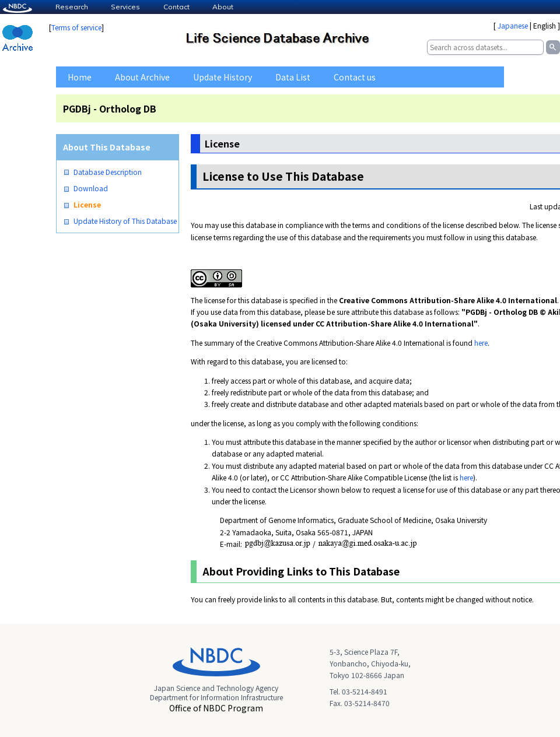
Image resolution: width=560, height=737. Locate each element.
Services (125, 7)
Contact (176, 7)
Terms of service (76, 27)
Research (72, 7)
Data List (293, 77)
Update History (223, 77)
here (481, 343)
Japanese (513, 25)
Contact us (355, 77)
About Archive (142, 77)
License (87, 205)
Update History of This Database (125, 221)
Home (80, 77)
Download (91, 188)
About (223, 7)
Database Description (108, 172)
